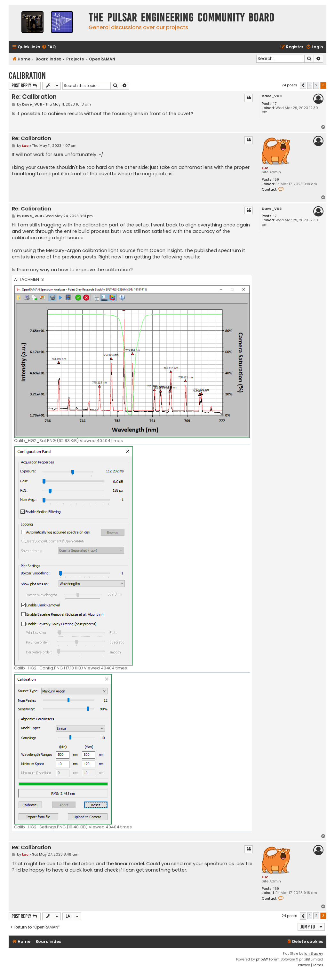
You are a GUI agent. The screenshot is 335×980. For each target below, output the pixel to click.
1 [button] (310, 85)
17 (275, 104)
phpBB (261, 959)
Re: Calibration (34, 97)
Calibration (27, 76)
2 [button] (316, 85)
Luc (265, 168)
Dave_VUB (272, 96)
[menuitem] (49, 47)
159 (276, 180)
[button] (303, 85)
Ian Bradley (314, 954)
